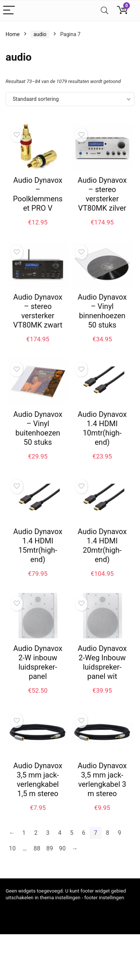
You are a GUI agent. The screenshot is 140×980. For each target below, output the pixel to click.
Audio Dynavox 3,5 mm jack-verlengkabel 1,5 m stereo (38, 780)
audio (40, 34)
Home (13, 34)
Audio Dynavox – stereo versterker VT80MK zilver (102, 194)
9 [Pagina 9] (120, 833)
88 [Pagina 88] (37, 848)
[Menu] (9, 11)
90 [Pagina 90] (62, 848)
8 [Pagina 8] (108, 833)
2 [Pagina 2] (36, 833)
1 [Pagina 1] (24, 833)
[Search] (105, 11)
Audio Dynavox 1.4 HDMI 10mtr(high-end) (102, 428)
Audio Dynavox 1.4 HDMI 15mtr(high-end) (38, 545)
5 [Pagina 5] (72, 833)
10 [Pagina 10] (12, 848)
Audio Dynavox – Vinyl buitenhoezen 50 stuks (38, 428)
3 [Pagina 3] (48, 833)
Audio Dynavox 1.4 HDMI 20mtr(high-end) (102, 545)
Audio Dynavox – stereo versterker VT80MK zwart (38, 311)
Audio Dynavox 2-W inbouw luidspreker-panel (38, 662)
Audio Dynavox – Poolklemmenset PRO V (38, 194)
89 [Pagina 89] (50, 848)
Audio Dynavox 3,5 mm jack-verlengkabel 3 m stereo (102, 780)
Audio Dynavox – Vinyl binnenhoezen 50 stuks (102, 311)
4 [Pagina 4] (60, 833)
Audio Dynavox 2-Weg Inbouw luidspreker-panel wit (102, 662)
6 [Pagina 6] (84, 833)
